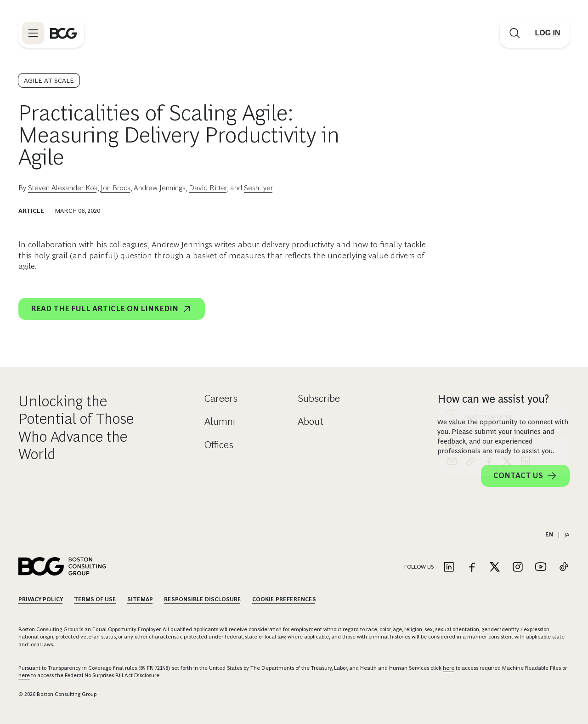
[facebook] (489, 295)
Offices (219, 445)
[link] (470, 295)
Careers (221, 398)
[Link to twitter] (495, 567)
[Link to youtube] (541, 567)
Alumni (220, 421)
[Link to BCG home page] (63, 33)
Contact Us (525, 476)
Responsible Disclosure (203, 599)
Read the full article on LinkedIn (112, 309)
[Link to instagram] (518, 567)
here (449, 668)
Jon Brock (116, 188)
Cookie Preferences (284, 599)
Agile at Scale (49, 80)
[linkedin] (526, 295)
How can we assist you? (493, 399)
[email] (452, 295)
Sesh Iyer (258, 188)
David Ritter (208, 188)
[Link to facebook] (472, 567)
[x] (507, 295)
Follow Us (419, 567)
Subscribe (319, 398)
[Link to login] (548, 33)
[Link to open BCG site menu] (33, 33)
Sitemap (140, 599)
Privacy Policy (41, 599)
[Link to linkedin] (449, 567)
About (311, 421)
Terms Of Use (95, 599)
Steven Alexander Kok (63, 188)
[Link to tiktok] (564, 567)
